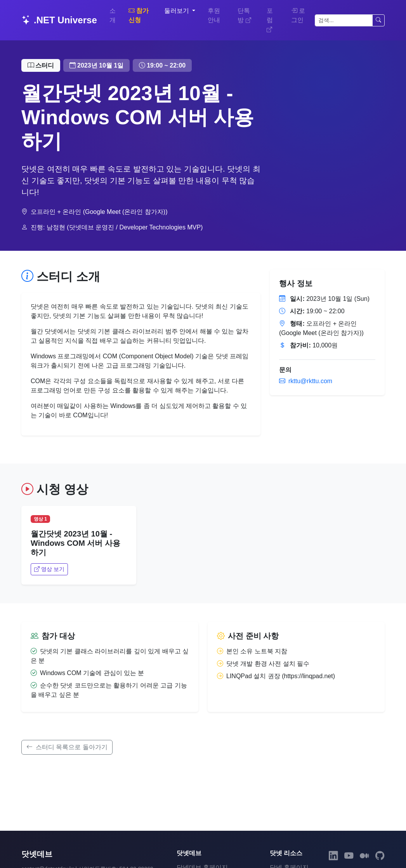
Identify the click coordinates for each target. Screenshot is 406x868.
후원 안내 (214, 15)
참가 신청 (139, 15)
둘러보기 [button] (177, 11)
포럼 (270, 20)
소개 (113, 15)
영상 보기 (49, 569)
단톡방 (244, 15)
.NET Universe (59, 20)
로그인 (298, 15)
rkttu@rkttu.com (306, 381)
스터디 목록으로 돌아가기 (67, 747)
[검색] (344, 20)
